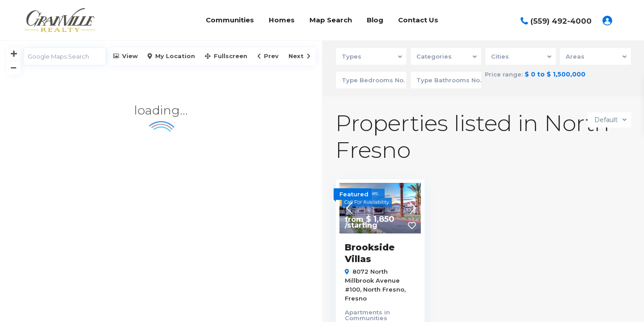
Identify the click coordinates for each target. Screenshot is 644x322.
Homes (282, 20)
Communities (230, 20)
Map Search (331, 20)
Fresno (356, 297)
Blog (375, 20)
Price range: (504, 74)
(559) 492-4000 (561, 21)
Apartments (364, 311)
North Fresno (384, 288)
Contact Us (418, 20)
